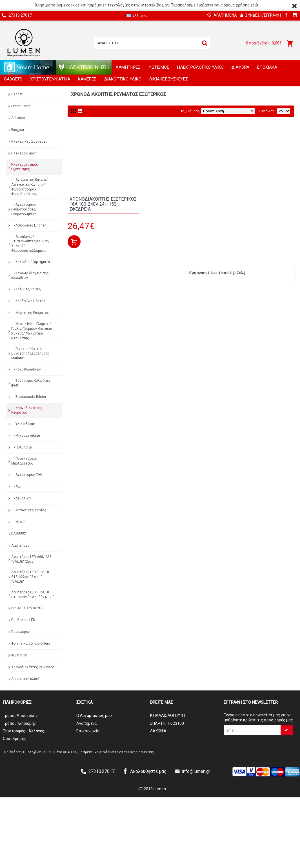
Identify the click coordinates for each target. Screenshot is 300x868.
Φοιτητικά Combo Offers (31, 643)
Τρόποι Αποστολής (20, 716)
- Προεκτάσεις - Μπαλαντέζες (25, 461)
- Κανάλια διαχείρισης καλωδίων (30, 276)
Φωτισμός (19, 655)
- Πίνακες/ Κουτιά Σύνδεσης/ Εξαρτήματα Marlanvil (30, 354)
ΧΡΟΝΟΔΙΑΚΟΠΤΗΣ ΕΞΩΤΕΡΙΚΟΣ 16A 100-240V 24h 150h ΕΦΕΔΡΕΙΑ (103, 204)
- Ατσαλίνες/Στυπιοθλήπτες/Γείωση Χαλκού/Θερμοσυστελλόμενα (30, 244)
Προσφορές (21, 632)
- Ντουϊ (18, 522)
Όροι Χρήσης (15, 739)
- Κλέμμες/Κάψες (26, 289)
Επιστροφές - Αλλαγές (24, 731)
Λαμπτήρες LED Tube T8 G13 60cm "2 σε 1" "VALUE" (33, 595)
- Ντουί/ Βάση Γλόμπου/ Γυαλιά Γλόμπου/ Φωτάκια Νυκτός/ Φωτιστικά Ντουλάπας (32, 331)
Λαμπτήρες (20, 546)
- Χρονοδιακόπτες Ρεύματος (27, 410)
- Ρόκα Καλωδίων (26, 369)
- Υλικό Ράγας (23, 424)
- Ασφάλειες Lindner (28, 225)
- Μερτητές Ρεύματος (30, 313)
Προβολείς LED (23, 620)
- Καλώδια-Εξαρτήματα (31, 262)
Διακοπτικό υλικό (25, 679)
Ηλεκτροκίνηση (24, 153)
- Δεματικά (21, 498)
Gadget (17, 94)
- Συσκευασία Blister (29, 397)
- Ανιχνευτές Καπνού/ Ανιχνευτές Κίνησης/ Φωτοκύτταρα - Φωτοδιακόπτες (29, 187)
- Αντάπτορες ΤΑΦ (27, 475)
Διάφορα (18, 118)
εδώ (254, 5)
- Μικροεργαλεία (26, 436)
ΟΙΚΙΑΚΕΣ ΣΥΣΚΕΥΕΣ (27, 608)
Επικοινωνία (88, 731)
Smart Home (21, 106)
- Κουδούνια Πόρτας (28, 301)
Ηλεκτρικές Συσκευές (29, 142)
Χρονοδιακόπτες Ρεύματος (33, 667)
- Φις (16, 486)
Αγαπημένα (86, 723)
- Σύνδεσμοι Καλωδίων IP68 (31, 383)
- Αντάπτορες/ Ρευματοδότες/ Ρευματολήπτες (24, 209)
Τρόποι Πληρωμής (19, 723)
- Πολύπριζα (22, 447)
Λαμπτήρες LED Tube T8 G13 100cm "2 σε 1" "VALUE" (30, 577)
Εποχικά (18, 130)
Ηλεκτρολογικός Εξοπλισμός (25, 167)
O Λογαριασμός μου (94, 716)
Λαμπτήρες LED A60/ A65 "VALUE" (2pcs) (31, 559)
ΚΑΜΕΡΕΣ (19, 534)
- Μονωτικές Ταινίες (29, 510)
